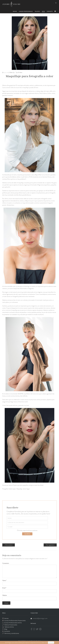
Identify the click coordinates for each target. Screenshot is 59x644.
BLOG (43, 11)
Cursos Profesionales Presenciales (15, 621)
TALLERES (37, 11)
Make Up (12, 72)
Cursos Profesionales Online (13, 623)
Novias (6, 618)
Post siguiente (50, 545)
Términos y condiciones (12, 633)
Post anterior (9, 545)
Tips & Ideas (19, 72)
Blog (6, 629)
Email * (4, 588)
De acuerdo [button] (51, 643)
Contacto (7, 631)
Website (4, 595)
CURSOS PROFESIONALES (26, 11)
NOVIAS (15, 11)
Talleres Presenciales (11, 625)
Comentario (6, 563)
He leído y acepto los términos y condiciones (28, 530)
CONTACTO (50, 11)
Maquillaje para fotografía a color (29, 76)
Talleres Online (9, 627)
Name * (4, 580)
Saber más (44, 642)
